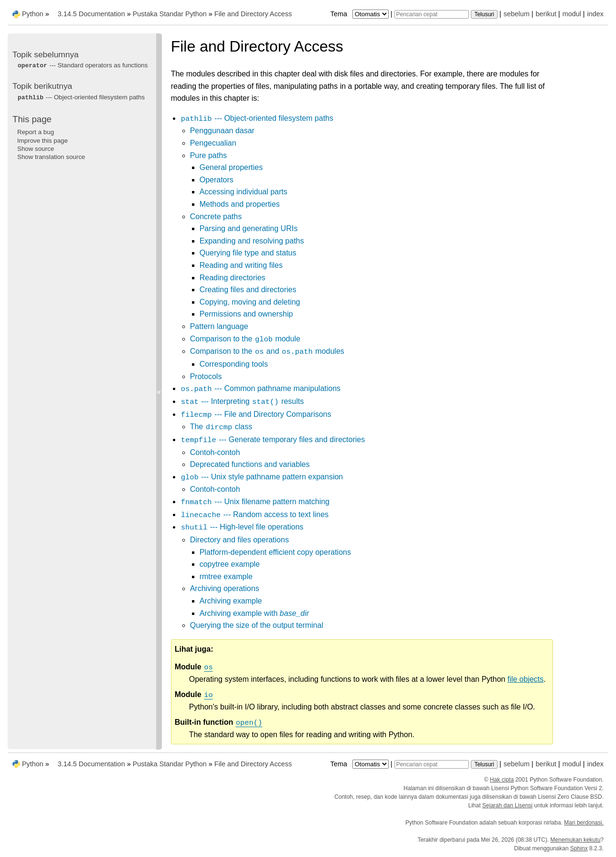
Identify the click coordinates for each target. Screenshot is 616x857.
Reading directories (233, 278)
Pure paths (208, 155)
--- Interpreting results (242, 401)
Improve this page (42, 141)
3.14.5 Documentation (91, 14)
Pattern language (219, 326)
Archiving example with (254, 613)
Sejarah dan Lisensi (507, 805)
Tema (361, 14)
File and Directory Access (253, 14)
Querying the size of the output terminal (257, 625)
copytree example (230, 564)
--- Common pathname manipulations (260, 388)
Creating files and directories (248, 290)
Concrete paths (216, 217)
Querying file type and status (248, 253)
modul (572, 14)
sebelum (517, 14)
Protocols (206, 376)
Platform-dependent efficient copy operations (275, 552)
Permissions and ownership (246, 314)
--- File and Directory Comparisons (256, 414)
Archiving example (231, 601)
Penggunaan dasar (222, 131)
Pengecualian (213, 143)
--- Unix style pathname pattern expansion (262, 477)
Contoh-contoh (215, 452)
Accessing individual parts (244, 192)
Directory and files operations (239, 540)
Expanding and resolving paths (252, 241)
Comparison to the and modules (267, 351)
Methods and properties (240, 204)
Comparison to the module (245, 339)
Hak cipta (502, 780)
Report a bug (36, 132)
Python (33, 14)
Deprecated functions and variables (250, 464)
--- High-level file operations (242, 527)
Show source (36, 149)
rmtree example (226, 577)
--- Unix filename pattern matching (255, 502)
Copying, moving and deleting (250, 302)
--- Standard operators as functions (82, 65)
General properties (231, 167)
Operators (217, 180)
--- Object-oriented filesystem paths (257, 118)
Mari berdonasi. (584, 823)
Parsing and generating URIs (249, 228)
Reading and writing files (241, 265)
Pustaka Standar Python (170, 14)
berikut (546, 14)
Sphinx (579, 848)
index (595, 14)
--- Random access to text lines (255, 514)
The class (221, 427)
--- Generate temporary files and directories (273, 439)
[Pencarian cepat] (432, 14)
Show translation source (51, 157)
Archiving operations (225, 588)
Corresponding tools (234, 364)
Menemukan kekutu (576, 840)
